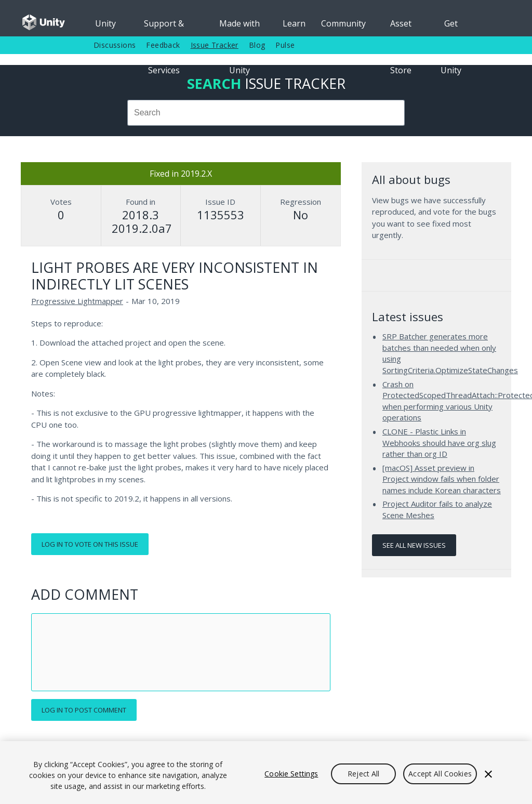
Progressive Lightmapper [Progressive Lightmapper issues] (77, 301)
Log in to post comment (84, 710)
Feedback (163, 45)
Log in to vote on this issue (90, 544)
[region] (266, 773)
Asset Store (401, 27)
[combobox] (266, 113)
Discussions (115, 45)
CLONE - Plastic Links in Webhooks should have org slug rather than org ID (439, 443)
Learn (294, 23)
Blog (257, 45)
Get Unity (451, 27)
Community (343, 23)
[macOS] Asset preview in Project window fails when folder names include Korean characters (442, 479)
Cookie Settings (291, 774)
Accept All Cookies (440, 774)
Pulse (285, 45)
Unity (105, 23)
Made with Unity (240, 27)
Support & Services (164, 27)
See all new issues (414, 545)
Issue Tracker (215, 45)
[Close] (488, 774)
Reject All (363, 774)
